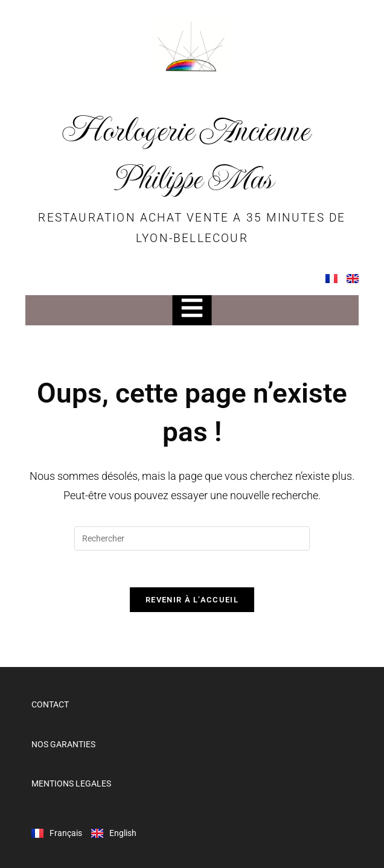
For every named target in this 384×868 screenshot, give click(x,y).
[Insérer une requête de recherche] (192, 538)
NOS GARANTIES (63, 744)
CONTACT (50, 704)
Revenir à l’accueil (192, 600)
